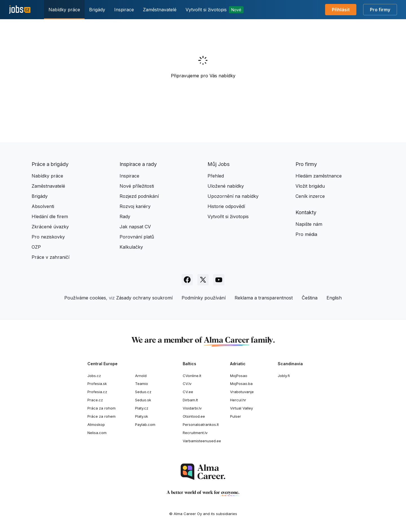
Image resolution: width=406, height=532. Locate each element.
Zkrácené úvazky (50, 227)
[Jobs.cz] (20, 10)
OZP (36, 247)
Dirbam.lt (190, 400)
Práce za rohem (101, 416)
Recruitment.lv (195, 433)
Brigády (97, 10)
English (334, 298)
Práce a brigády (50, 164)
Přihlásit (341, 10)
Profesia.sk (97, 384)
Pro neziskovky (48, 237)
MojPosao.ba (241, 384)
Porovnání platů (137, 237)
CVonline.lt (192, 376)
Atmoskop (96, 424)
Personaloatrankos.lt (201, 424)
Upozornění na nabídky (233, 196)
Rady (125, 216)
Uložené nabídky (226, 186)
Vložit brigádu (310, 186)
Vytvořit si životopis (215, 10)
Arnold (141, 376)
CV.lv (187, 384)
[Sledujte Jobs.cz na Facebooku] (187, 280)
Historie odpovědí (226, 206)
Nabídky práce (64, 10)
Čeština (310, 298)
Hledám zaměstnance (319, 176)
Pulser (236, 416)
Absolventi (43, 206)
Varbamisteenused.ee (202, 441)
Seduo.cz (143, 392)
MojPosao (239, 376)
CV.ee (188, 392)
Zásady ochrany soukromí (144, 298)
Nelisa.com (97, 433)
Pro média (306, 234)
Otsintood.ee (194, 416)
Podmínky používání (204, 298)
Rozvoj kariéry (135, 206)
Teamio (142, 384)
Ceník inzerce (310, 196)
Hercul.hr (238, 400)
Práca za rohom (101, 408)
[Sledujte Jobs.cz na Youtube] (219, 280)
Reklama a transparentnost (264, 298)
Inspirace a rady (138, 164)
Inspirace (124, 10)
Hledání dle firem (50, 216)
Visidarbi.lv (192, 408)
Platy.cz (142, 408)
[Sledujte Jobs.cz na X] (203, 280)
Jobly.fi (284, 376)
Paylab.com (145, 424)
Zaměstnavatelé (160, 10)
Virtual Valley (241, 408)
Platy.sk (142, 416)
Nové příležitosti (137, 186)
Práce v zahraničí (50, 257)
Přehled (216, 176)
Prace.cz (95, 400)
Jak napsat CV (135, 227)
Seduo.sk (143, 400)
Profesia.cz (97, 392)
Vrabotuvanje (242, 392)
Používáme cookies (85, 298)
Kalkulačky (131, 247)
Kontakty (306, 212)
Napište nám (309, 224)
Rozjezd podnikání (139, 196)
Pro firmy (380, 10)
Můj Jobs (219, 164)
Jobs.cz (94, 376)
